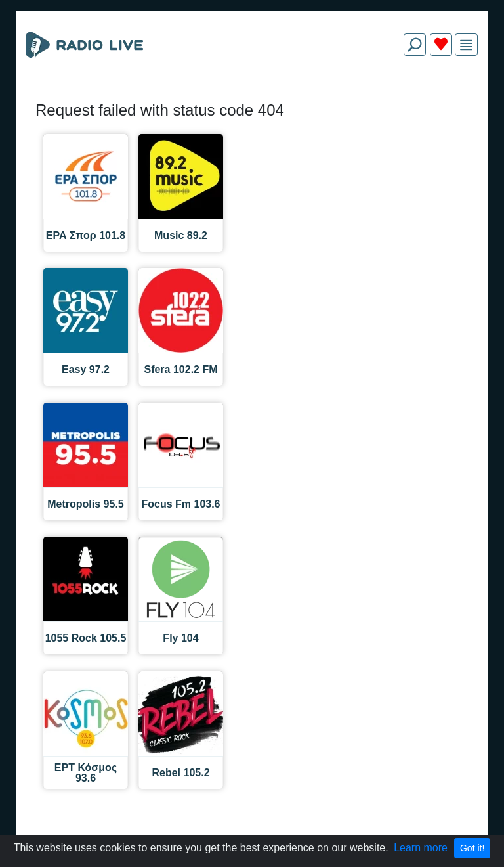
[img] (466, 45)
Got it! (472, 848)
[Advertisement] (252, 97)
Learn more (421, 848)
